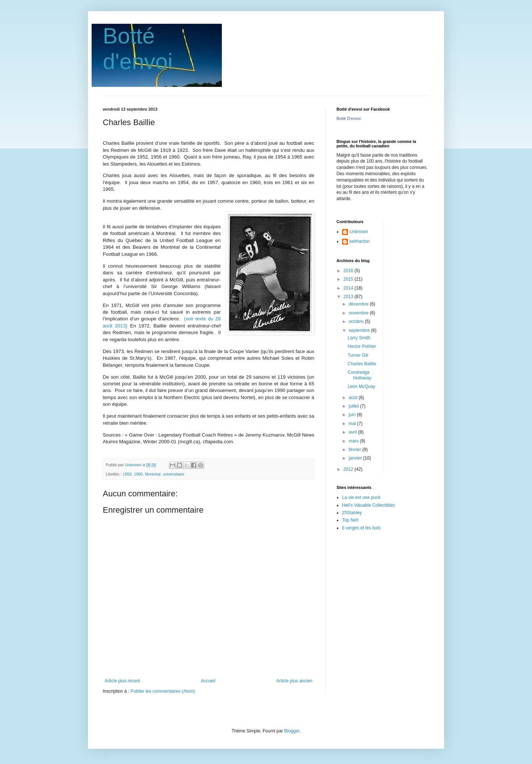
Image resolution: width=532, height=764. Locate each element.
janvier (356, 458)
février (356, 450)
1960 (138, 474)
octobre (357, 321)
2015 (349, 279)
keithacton (360, 241)
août (354, 398)
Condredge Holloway (359, 375)
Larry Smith (359, 338)
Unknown (359, 232)
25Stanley (352, 513)
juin (353, 415)
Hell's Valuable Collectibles (369, 505)
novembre (359, 313)
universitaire (174, 474)
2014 (349, 288)
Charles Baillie (362, 364)
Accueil (208, 681)
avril (353, 432)
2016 (349, 271)
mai (353, 424)
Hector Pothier (362, 346)
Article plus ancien (294, 681)
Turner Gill (358, 355)
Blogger (292, 731)
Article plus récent (122, 681)
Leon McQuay (362, 386)
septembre (360, 330)
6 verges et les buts (361, 528)
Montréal (153, 474)
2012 (349, 469)
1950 (127, 474)
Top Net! (350, 520)
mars (354, 441)
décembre (359, 304)
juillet (354, 406)
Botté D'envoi (349, 118)
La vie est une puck (361, 497)
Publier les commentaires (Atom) (163, 691)
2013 (349, 297)
